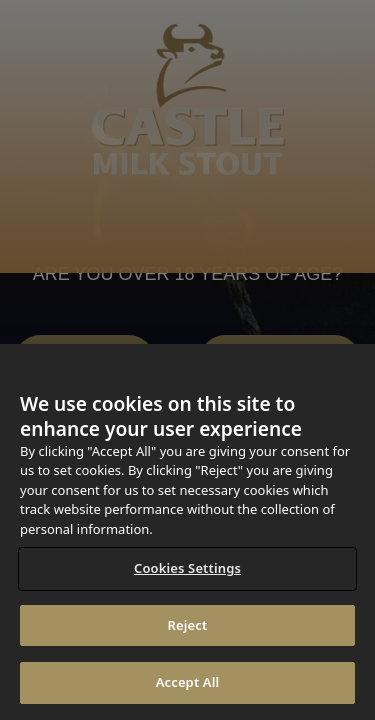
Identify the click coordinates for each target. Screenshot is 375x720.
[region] (187, 532)
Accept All (188, 682)
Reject (188, 625)
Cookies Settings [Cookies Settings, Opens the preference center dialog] (187, 568)
